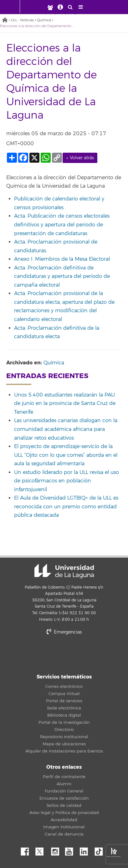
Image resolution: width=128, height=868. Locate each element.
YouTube (71, 850)
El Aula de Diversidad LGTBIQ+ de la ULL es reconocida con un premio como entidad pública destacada (66, 507)
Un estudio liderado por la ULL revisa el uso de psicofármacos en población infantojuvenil (67, 481)
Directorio (64, 730)
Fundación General (64, 791)
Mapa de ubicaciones (64, 744)
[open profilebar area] (50, 7)
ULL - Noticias (22, 20)
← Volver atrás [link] (80, 158)
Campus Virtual (64, 694)
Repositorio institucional (64, 737)
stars (64, 654)
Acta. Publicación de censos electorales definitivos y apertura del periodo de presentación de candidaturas (62, 225)
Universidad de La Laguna (64, 571)
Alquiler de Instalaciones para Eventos (64, 751)
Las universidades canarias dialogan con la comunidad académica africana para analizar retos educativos (66, 429)
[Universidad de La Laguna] (37, 7)
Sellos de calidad (64, 806)
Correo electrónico (64, 687)
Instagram (57, 850)
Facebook (27, 850)
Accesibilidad (64, 820)
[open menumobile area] (81, 7)
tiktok (101, 850)
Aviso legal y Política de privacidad (64, 813)
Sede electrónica (64, 708)
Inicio (5, 20)
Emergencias (64, 632)
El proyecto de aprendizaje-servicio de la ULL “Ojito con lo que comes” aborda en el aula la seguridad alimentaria (66, 455)
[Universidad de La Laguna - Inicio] (14, 7)
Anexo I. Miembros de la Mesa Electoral (62, 259)
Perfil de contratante (64, 777)
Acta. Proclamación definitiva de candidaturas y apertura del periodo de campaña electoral (62, 276)
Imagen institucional (64, 827)
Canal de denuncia (64, 834)
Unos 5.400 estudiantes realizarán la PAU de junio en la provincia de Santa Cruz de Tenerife (65, 404)
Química (44, 20)
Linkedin (86, 850)
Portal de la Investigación (64, 723)
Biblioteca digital (64, 715)
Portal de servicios (64, 701)
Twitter (42, 850)
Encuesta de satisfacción (64, 798)
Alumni (64, 784)
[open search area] (70, 7)
